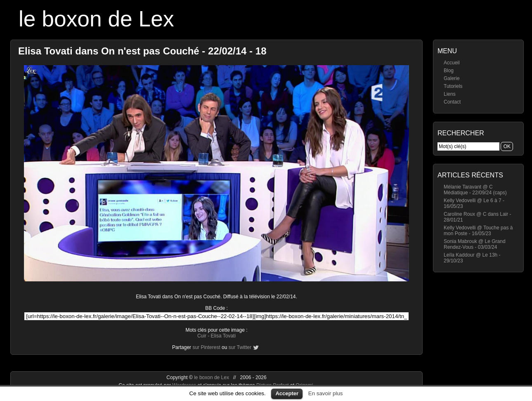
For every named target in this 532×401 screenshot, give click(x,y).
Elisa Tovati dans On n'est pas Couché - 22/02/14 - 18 (142, 51)
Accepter (287, 393)
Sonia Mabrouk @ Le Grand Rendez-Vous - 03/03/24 (475, 244)
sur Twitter (240, 347)
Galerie (452, 78)
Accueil (452, 63)
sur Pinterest (206, 347)
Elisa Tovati (223, 336)
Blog (449, 71)
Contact (452, 102)
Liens (450, 94)
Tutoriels (453, 86)
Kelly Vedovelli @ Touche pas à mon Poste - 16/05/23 (478, 231)
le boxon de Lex (96, 19)
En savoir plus (326, 393)
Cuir (202, 336)
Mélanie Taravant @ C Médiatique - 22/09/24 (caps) (475, 190)
